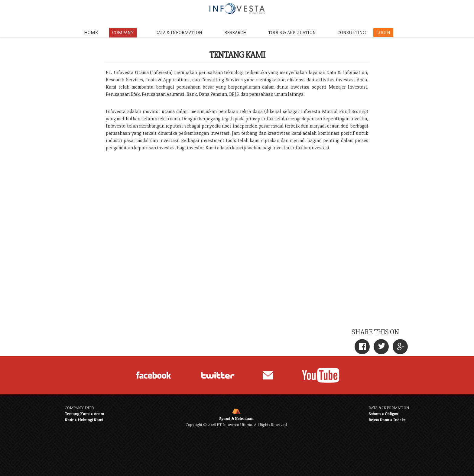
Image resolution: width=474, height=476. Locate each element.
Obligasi (392, 414)
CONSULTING (352, 33)
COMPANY (123, 33)
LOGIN (383, 33)
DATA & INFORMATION (179, 33)
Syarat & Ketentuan (236, 419)
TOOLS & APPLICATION (292, 33)
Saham (375, 414)
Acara (99, 414)
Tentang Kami (77, 414)
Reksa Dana (379, 420)
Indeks (399, 420)
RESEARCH (235, 33)
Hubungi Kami (90, 420)
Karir (69, 420)
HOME (91, 33)
